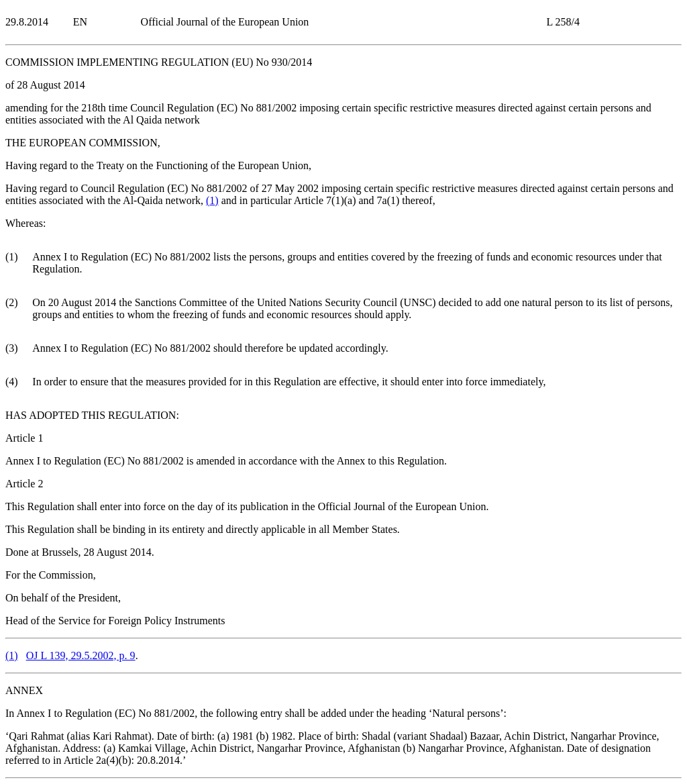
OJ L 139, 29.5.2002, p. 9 (81, 655)
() (212, 200)
